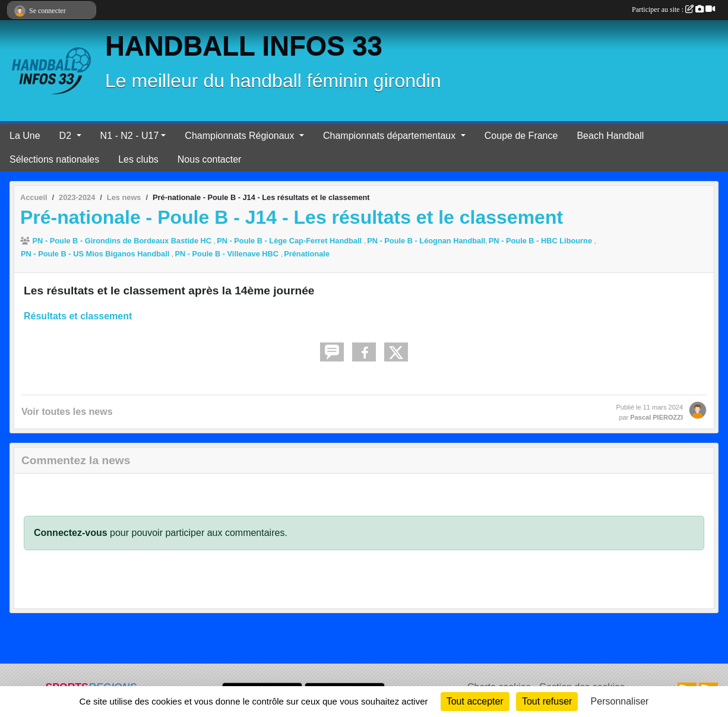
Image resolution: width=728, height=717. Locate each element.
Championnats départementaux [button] (391, 136)
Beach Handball (610, 136)
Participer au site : (673, 9)
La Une (25, 136)
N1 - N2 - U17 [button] (130, 136)
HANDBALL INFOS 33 (244, 46)
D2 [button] (67, 136)
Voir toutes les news (67, 412)
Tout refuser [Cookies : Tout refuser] (547, 701)
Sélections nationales (54, 159)
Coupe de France (521, 136)
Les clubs (138, 159)
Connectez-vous (71, 533)
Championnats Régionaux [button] (241, 136)
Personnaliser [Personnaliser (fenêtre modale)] (620, 701)
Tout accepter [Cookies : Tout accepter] (475, 701)
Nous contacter (210, 159)
